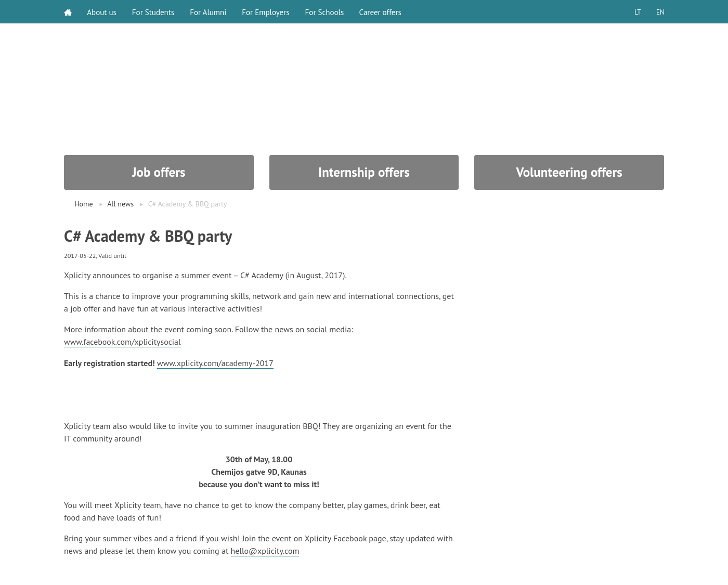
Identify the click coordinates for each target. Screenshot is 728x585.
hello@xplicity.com (265, 550)
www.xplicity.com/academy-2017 (216, 362)
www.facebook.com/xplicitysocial (123, 342)
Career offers (381, 12)
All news (120, 204)
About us (102, 12)
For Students (154, 12)
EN (660, 12)
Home (83, 204)
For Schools (325, 12)
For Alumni (209, 12)
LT (637, 12)
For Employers (266, 12)
